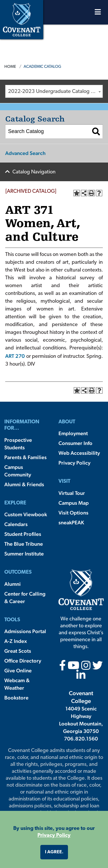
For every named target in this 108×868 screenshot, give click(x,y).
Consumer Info (75, 443)
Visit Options (73, 513)
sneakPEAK (71, 522)
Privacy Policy (74, 463)
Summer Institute (24, 554)
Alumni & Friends (24, 484)
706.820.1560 (81, 739)
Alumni (13, 584)
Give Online (18, 670)
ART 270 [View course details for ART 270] (15, 356)
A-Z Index (16, 641)
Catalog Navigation (34, 172)
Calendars (16, 524)
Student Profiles (23, 534)
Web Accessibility (79, 453)
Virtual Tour (72, 493)
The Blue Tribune (24, 544)
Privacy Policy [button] (54, 836)
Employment (73, 433)
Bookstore (16, 698)
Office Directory (23, 661)
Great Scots (18, 651)
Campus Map (74, 503)
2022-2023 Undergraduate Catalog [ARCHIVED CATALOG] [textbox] (55, 92)
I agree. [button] (54, 852)
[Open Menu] (98, 13)
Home (10, 66)
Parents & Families (25, 457)
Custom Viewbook (26, 514)
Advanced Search (25, 153)
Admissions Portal (25, 631)
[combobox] (54, 91)
